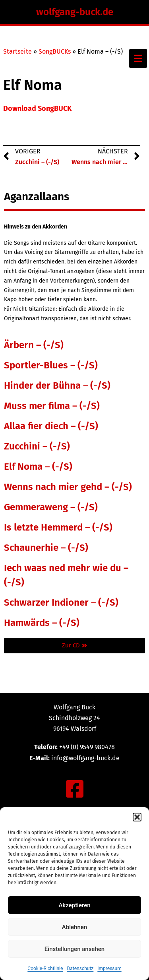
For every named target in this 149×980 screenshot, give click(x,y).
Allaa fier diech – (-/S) (51, 426)
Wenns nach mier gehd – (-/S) (68, 487)
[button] (137, 817)
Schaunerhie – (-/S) (46, 548)
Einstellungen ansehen (74, 949)
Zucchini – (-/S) (37, 446)
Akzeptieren (74, 905)
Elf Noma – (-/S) (38, 467)
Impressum (109, 968)
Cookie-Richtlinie (45, 968)
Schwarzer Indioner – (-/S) (61, 602)
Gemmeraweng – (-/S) (51, 507)
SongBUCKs (55, 51)
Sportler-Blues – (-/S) (51, 365)
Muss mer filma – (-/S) (52, 406)
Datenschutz (80, 968)
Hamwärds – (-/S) (42, 623)
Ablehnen (74, 927)
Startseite (17, 51)
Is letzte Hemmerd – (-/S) (58, 527)
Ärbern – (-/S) (34, 345)
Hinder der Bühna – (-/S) (57, 385)
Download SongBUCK (37, 108)
